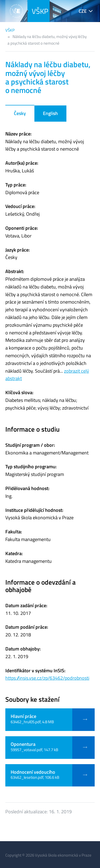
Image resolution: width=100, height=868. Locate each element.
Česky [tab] (20, 113)
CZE (83, 11)
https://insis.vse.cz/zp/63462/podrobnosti (47, 678)
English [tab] (50, 113)
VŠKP (40, 11)
